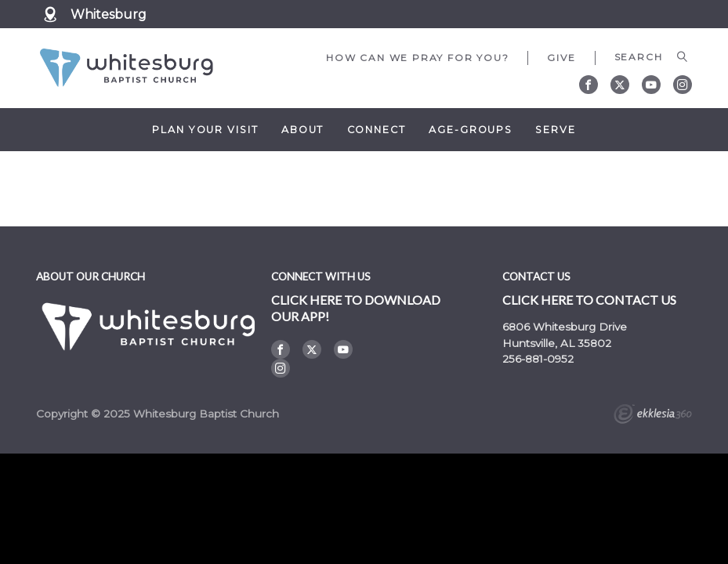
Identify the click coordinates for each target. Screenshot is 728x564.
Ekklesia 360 (653, 416)
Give (561, 58)
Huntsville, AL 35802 (557, 343)
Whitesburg (109, 14)
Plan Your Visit (205, 130)
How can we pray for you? (417, 58)
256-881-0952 (538, 359)
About (302, 130)
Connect (377, 130)
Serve (555, 130)
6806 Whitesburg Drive (565, 327)
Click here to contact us (589, 300)
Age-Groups (471, 130)
